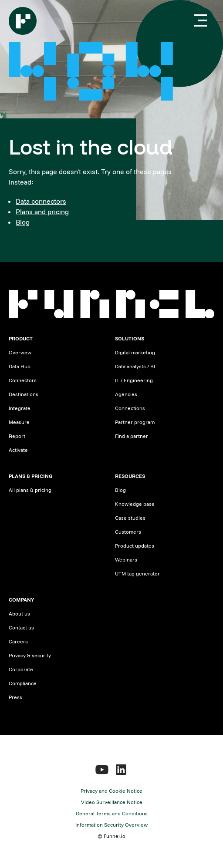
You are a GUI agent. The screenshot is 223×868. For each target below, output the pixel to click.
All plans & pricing (30, 490)
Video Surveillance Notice (112, 802)
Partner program (135, 422)
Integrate (20, 408)
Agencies (126, 394)
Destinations (24, 394)
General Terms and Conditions (112, 813)
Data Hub (20, 366)
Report (17, 436)
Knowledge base (135, 504)
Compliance (23, 683)
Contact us (21, 627)
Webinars (126, 560)
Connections (130, 408)
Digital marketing (135, 352)
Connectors (23, 380)
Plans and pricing (42, 212)
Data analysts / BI (135, 366)
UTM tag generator (137, 574)
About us (19, 614)
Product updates (135, 546)
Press (15, 697)
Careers (18, 641)
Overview (20, 352)
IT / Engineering (134, 380)
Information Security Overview (111, 825)
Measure (19, 422)
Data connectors (41, 201)
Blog (23, 222)
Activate (18, 450)
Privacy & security (30, 655)
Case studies (130, 518)
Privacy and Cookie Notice (111, 791)
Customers (128, 532)
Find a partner (132, 436)
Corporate (21, 669)
